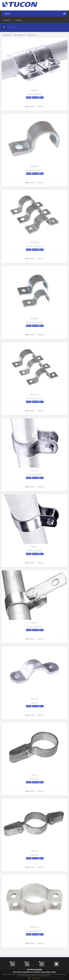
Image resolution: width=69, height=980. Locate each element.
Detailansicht (30, 106)
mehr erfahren (37, 978)
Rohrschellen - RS (20, 35)
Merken (40, 106)
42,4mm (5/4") (32, 35)
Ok (29, 978)
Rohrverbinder (7, 35)
